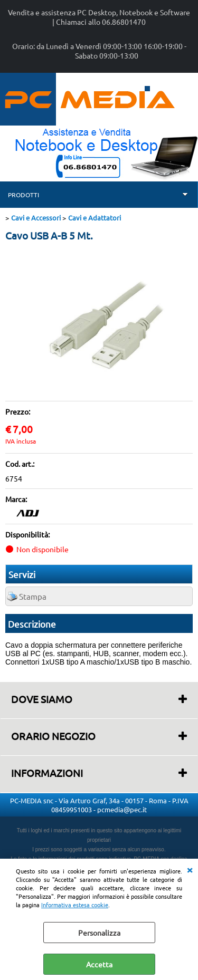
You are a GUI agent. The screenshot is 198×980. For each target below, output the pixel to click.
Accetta (99, 964)
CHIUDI (190, 869)
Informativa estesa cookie (75, 905)
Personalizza (99, 933)
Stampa (33, 596)
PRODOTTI (23, 195)
